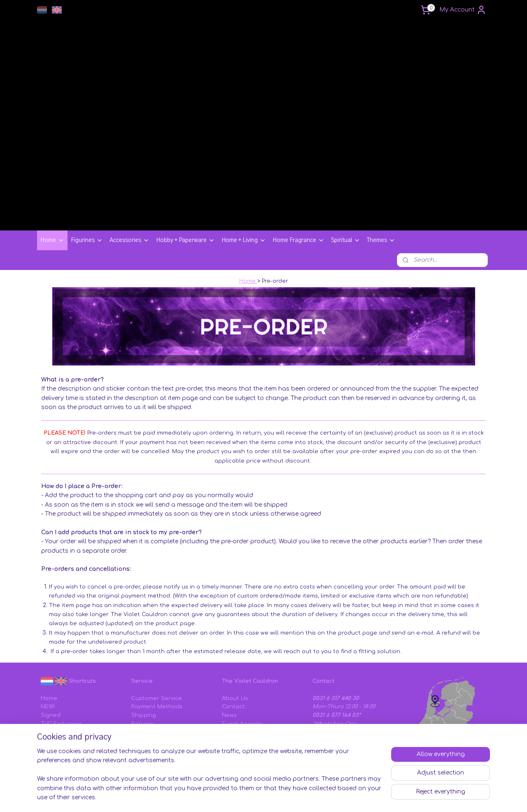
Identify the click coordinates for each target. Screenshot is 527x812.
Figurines (87, 194)
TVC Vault (55, 686)
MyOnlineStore (419, 797)
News (229, 669)
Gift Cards (145, 695)
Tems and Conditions (251, 703)
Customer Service (157, 652)
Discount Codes (154, 686)
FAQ (137, 721)
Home (52, 194)
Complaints (147, 703)
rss (309, 797)
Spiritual (346, 194)
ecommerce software (342, 797)
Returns (142, 678)
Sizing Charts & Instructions (171, 729)
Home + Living (244, 194)
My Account (463, 10)
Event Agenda (242, 678)
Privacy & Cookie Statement (261, 712)
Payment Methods (157, 661)
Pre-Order (55, 695)
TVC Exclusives (61, 678)
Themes (381, 194)
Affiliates (234, 686)
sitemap (291, 797)
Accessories (129, 194)
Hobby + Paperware (185, 194)
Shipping (144, 669)
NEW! (48, 661)
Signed (51, 669)
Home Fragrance (298, 194)
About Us (235, 652)
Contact (233, 661)
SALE (48, 703)
